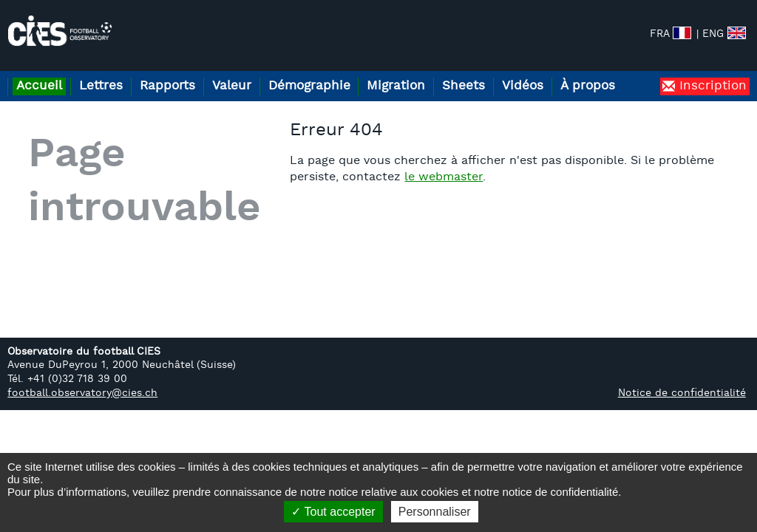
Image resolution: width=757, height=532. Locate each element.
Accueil (43, 73)
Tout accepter (333, 512)
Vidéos (580, 73)
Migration (438, 73)
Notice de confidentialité (682, 410)
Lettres (113, 73)
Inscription (711, 103)
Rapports (187, 73)
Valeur (258, 73)
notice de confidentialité (561, 492)
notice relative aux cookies (393, 492)
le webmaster (459, 194)
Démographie (343, 73)
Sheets (514, 73)
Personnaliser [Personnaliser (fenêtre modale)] (435, 512)
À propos (653, 73)
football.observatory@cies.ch (82, 410)
